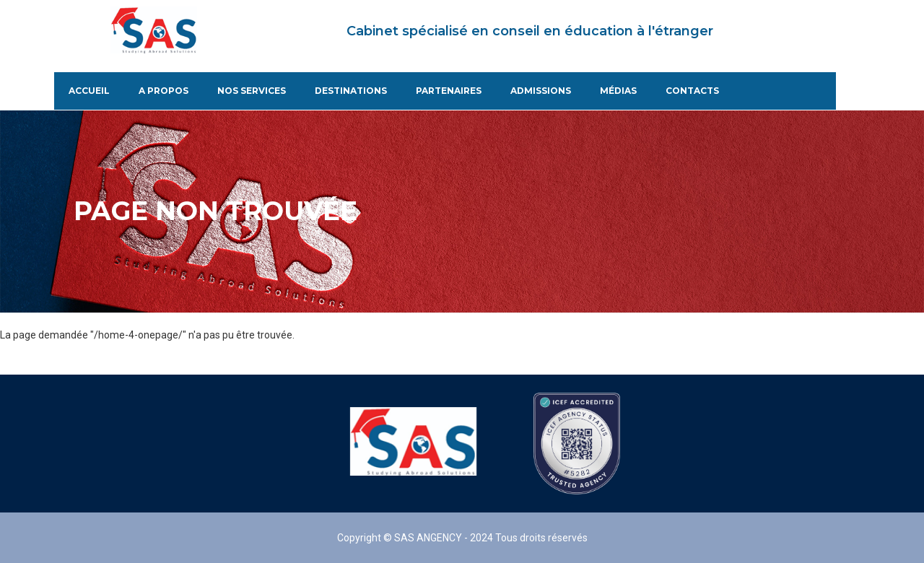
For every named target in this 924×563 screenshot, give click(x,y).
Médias (618, 91)
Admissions (541, 91)
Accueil (89, 91)
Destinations (351, 91)
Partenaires (449, 91)
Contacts (692, 91)
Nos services (252, 91)
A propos (164, 91)
